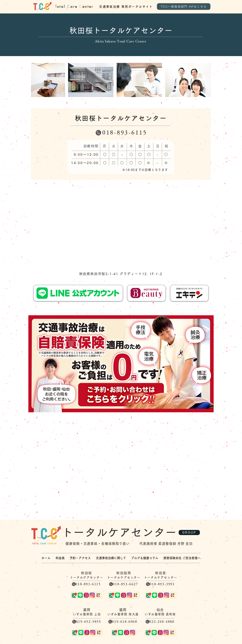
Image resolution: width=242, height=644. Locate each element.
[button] (111, 558)
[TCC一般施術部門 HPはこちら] (184, 7)
